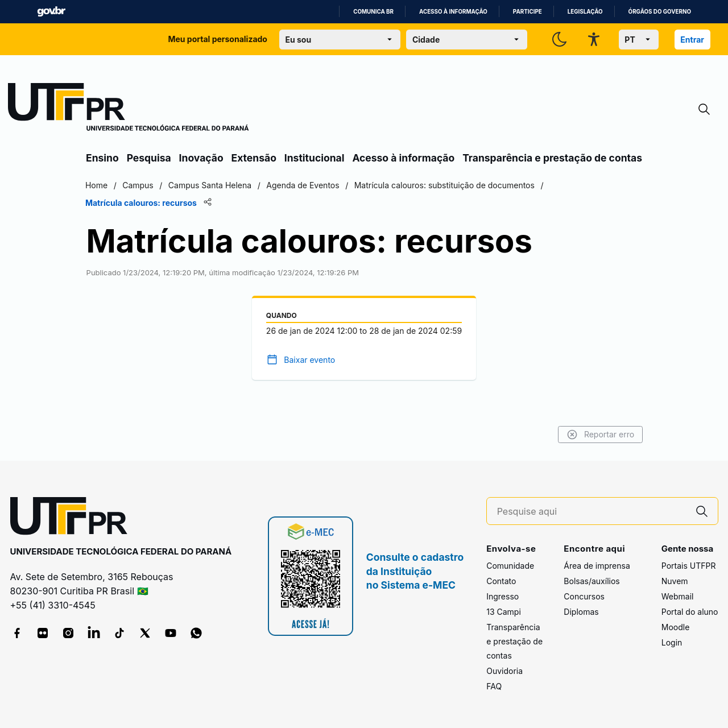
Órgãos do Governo (660, 12)
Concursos (584, 596)
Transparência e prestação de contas (552, 158)
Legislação (585, 12)
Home (98, 185)
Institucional (315, 158)
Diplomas (581, 612)
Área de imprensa (597, 566)
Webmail (678, 596)
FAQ (494, 686)
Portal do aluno (690, 612)
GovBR (51, 12)
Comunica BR (373, 12)
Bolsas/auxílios (591, 581)
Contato (501, 581)
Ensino (102, 158)
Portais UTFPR (689, 566)
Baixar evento (309, 360)
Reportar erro (599, 435)
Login (672, 642)
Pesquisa (149, 158)
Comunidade (510, 566)
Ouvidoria (504, 671)
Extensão (254, 158)
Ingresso (502, 596)
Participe (528, 12)
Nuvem (675, 581)
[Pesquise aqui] (591, 512)
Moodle (676, 627)
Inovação (201, 158)
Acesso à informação (453, 12)
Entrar (692, 40)
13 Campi (504, 612)
